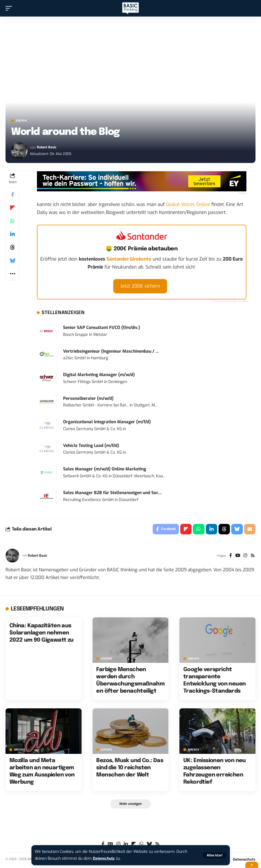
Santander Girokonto (129, 259)
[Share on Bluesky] (12, 261)
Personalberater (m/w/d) (88, 398)
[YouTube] (237, 556)
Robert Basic (47, 147)
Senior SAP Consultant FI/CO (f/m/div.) (102, 328)
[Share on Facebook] (12, 194)
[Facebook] (230, 556)
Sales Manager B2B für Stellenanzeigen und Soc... (112, 493)
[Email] (250, 529)
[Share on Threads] (12, 247)
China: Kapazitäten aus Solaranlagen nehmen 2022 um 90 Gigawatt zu (41, 633)
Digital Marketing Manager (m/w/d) (99, 375)
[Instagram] (245, 556)
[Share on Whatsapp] (12, 221)
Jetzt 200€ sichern (140, 286)
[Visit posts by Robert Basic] (19, 151)
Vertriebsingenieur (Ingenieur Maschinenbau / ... (111, 351)
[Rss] (253, 556)
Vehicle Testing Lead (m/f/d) (91, 446)
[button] (215, 855)
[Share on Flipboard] (12, 208)
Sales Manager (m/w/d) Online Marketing (105, 469)
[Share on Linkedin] (12, 234)
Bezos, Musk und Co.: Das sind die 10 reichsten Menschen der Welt (130, 768)
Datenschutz (105, 858)
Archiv (21, 121)
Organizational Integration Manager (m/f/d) (107, 422)
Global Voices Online (188, 204)
